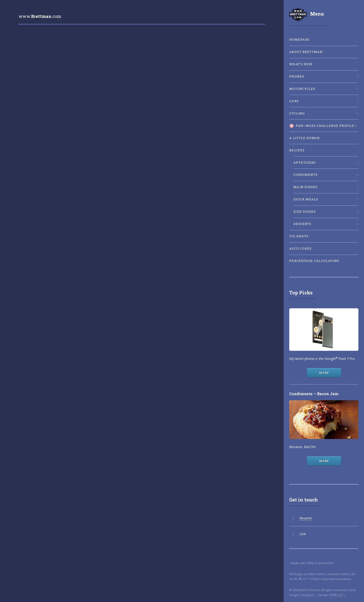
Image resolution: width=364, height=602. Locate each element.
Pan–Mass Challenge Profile (322, 126)
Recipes (297, 150)
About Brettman (306, 52)
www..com (40, 16)
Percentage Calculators (314, 261)
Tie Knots (299, 236)
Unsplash (307, 595)
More (324, 373)
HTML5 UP (336, 595)
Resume (306, 518)
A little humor (304, 138)
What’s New (301, 64)
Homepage (299, 39)
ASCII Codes (300, 248)
